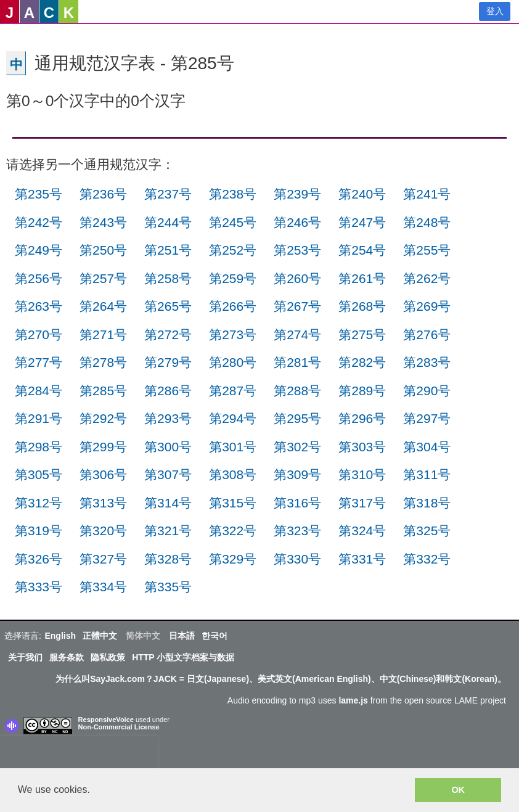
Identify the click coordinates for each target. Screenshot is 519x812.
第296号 (362, 418)
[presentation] (79, 755)
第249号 (39, 250)
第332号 (427, 559)
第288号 (297, 391)
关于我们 (25, 657)
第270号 (39, 334)
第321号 (168, 531)
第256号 (39, 278)
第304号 (427, 447)
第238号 (233, 194)
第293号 (168, 418)
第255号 (427, 250)
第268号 (362, 306)
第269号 (427, 306)
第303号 (362, 447)
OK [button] (458, 790)
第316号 (297, 503)
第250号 (103, 250)
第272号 (168, 334)
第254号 (362, 250)
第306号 (103, 474)
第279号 (168, 362)
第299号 (103, 447)
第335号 (168, 587)
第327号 (103, 559)
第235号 (39, 194)
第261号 (362, 278)
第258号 (168, 278)
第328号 (168, 559)
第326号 (39, 559)
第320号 (103, 531)
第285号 (103, 391)
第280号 (233, 362)
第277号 (39, 362)
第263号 (39, 306)
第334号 (103, 587)
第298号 (39, 447)
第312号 (39, 503)
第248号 (427, 222)
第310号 (362, 474)
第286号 (168, 391)
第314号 (168, 503)
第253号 (297, 250)
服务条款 (67, 657)
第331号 (362, 559)
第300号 (168, 447)
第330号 (297, 559)
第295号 (297, 418)
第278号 (103, 362)
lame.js (353, 700)
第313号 (103, 503)
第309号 (297, 474)
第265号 (168, 306)
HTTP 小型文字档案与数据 (183, 657)
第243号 (103, 222)
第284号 (39, 391)
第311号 (427, 474)
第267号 (297, 306)
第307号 (168, 474)
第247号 (362, 222)
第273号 (233, 334)
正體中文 (100, 636)
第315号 (233, 503)
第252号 (233, 250)
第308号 (233, 474)
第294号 (233, 418)
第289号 (362, 391)
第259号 (233, 278)
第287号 (233, 391)
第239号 (297, 194)
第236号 (103, 194)
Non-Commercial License (119, 727)
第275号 (362, 334)
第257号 (103, 278)
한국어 (215, 636)
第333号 (39, 587)
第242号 (39, 222)
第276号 (427, 334)
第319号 (39, 531)
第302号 (297, 447)
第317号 (362, 503)
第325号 (427, 531)
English (60, 636)
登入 (495, 11)
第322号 (233, 531)
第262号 (427, 278)
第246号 (297, 222)
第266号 (233, 306)
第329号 (233, 559)
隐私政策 (108, 657)
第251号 (168, 250)
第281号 (297, 362)
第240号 (362, 194)
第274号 (297, 334)
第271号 (103, 334)
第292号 (103, 418)
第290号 (427, 391)
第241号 (427, 194)
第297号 (427, 418)
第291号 (39, 418)
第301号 (233, 447)
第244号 (168, 222)
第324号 (362, 531)
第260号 (297, 278)
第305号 (39, 474)
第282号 (362, 362)
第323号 (297, 531)
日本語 (182, 636)
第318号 (427, 503)
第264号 (103, 306)
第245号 (233, 222)
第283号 (427, 362)
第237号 (168, 194)
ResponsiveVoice (106, 720)
